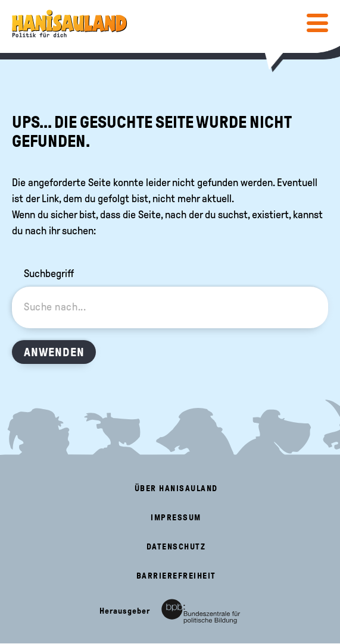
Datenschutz (176, 547)
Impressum (176, 518)
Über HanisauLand (176, 489)
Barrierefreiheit (176, 576)
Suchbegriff (49, 274)
